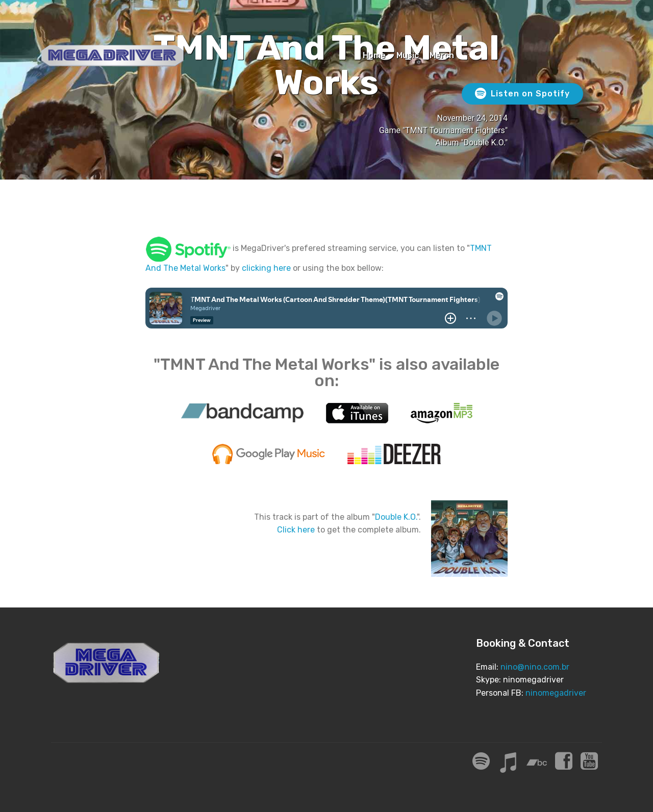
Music (408, 55)
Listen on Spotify (522, 94)
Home (374, 55)
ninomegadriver (556, 693)
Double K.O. (396, 517)
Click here (296, 530)
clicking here (266, 268)
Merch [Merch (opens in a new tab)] (442, 55)
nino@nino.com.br (535, 667)
